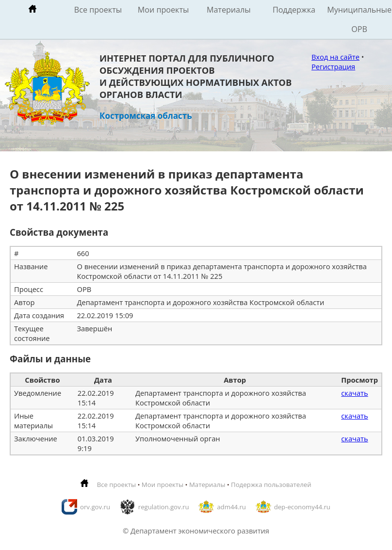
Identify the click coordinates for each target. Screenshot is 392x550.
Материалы (229, 10)
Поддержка (294, 10)
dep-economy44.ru (302, 507)
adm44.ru (231, 507)
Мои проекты (163, 10)
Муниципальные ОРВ (359, 19)
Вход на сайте (335, 57)
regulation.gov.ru (164, 507)
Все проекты (98, 10)
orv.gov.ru (95, 507)
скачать (354, 393)
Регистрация (333, 66)
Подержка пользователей (271, 485)
